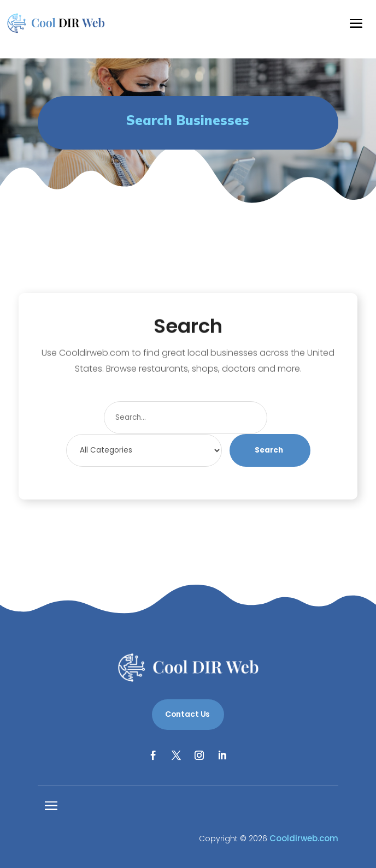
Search (269, 450)
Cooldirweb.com (304, 838)
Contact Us (188, 714)
